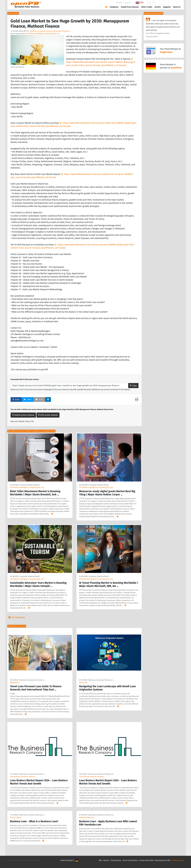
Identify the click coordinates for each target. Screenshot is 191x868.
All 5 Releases (16, 617)
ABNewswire (15, 682)
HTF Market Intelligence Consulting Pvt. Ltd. (43, 34)
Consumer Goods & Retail (30, 485)
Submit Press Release (130, 7)
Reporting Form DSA (162, 860)
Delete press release (23, 415)
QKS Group (83, 682)
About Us (177, 7)
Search (175, 3)
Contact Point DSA (146, 860)
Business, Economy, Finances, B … (32, 680)
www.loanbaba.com (87, 818)
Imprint (128, 3)
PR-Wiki (119, 3)
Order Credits (147, 7)
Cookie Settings (178, 860)
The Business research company (23, 777)
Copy (133, 386)
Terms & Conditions (130, 860)
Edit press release (48, 415)
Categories (114, 7)
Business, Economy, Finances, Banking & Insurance (50, 31)
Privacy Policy (116, 860)
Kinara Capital (16, 818)
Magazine (167, 7)
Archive (158, 7)
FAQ (100, 860)
